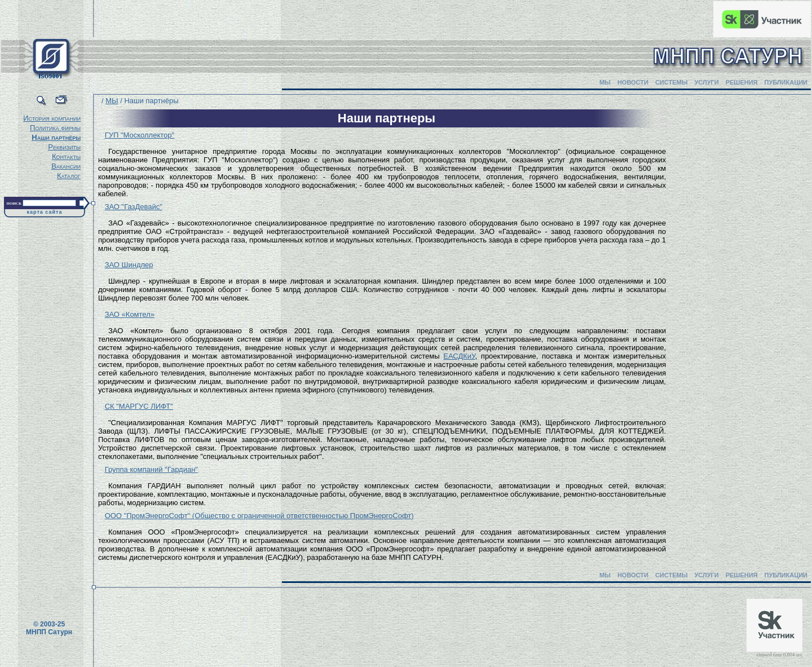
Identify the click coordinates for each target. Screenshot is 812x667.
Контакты (66, 156)
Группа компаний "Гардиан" (151, 469)
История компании (52, 118)
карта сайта (45, 212)
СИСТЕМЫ (672, 82)
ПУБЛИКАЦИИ (786, 82)
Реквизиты (64, 147)
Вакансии (66, 166)
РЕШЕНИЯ (742, 82)
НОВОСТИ (633, 82)
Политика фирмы (55, 128)
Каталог (69, 176)
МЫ (605, 82)
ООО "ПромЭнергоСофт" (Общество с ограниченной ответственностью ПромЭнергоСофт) (259, 516)
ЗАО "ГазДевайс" (134, 207)
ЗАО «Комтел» (130, 314)
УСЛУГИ (706, 82)
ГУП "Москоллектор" (140, 135)
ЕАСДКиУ (459, 356)
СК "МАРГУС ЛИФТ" (139, 406)
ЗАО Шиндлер (129, 265)
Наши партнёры (56, 137)
